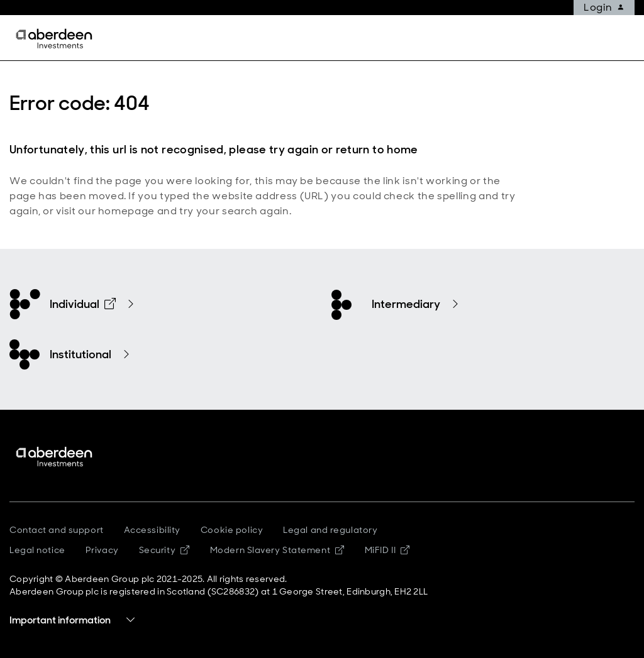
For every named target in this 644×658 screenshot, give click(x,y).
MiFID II (387, 550)
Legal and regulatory (330, 530)
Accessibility (152, 530)
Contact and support (57, 530)
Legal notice (37, 550)
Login (609, 8)
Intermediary (406, 304)
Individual (83, 304)
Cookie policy (232, 530)
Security (164, 550)
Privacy (102, 550)
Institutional (80, 354)
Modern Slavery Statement (277, 550)
